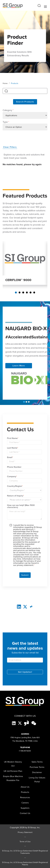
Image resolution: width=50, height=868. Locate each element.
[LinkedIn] (19, 606)
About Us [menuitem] (25, 787)
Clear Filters (10, 147)
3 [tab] (23, 292)
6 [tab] (34, 292)
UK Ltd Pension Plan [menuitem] (13, 771)
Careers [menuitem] (25, 803)
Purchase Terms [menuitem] (37, 767)
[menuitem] (25, 808)
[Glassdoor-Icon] (27, 723)
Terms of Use (25, 842)
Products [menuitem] (25, 792)
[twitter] (25, 606)
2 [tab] (20, 292)
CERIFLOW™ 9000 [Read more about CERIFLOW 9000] (18, 280)
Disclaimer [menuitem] (37, 772)
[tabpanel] (25, 263)
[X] (20, 723)
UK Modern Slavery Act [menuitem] (13, 764)
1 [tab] (16, 292)
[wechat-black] (34, 723)
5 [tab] (31, 292)
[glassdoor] (31, 606)
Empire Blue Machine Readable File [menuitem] (13, 778)
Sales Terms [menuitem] (37, 762)
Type (6, 122)
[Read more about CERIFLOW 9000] (25, 258)
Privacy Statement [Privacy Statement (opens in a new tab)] (25, 832)
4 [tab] (27, 292)
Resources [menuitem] (25, 797)
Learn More (19, 366)
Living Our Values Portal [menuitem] (37, 780)
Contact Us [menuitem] (25, 813)
